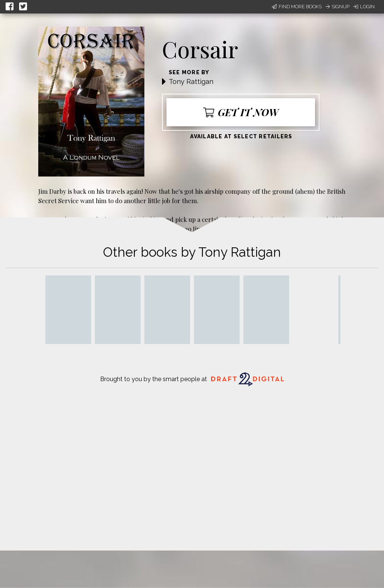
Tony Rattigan (191, 82)
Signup (337, 7)
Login (364, 7)
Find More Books (297, 7)
